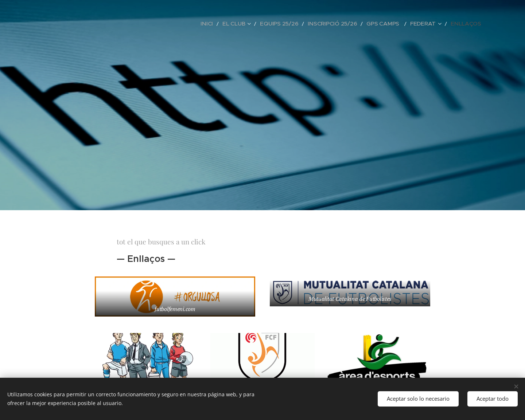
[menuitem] (238, 24)
